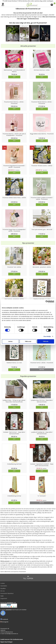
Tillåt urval (28, 341)
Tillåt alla (46, 341)
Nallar (2, 596)
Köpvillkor (3, 588)
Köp (14, 77)
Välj (14, 407)
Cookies (3, 583)
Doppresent (4, 598)
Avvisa (10, 341)
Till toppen (28, 578)
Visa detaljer (47, 336)
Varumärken (4, 586)
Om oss (3, 591)
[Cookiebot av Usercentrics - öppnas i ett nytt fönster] (47, 302)
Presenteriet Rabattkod (7, 593)
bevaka (42, 370)
